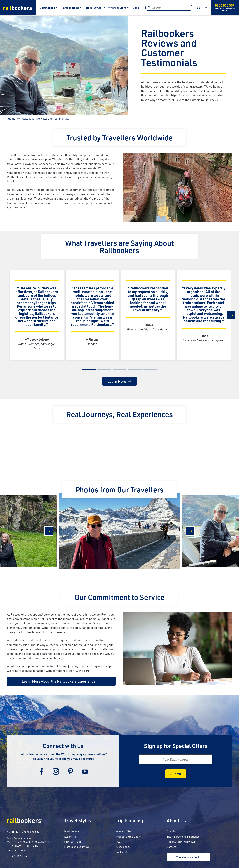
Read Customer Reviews (181, 842)
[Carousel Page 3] (119, 370)
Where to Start (117, 8)
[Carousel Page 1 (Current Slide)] (89, 370)
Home (12, 118)
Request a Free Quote (128, 836)
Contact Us (122, 852)
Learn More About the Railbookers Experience (59, 681)
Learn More (117, 381)
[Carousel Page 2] (104, 370)
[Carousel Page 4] (135, 370)
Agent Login (199, 8)
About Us (176, 821)
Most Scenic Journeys (77, 847)
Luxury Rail (71, 836)
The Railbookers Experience (183, 836)
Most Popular (72, 831)
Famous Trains (70, 8)
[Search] (169, 8)
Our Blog (172, 831)
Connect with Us (63, 746)
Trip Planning (129, 821)
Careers (171, 847)
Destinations (47, 8)
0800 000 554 (32, 832)
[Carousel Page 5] (150, 370)
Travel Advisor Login (188, 857)
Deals (136, 8)
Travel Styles (94, 8)
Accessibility (123, 847)
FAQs (119, 842)
